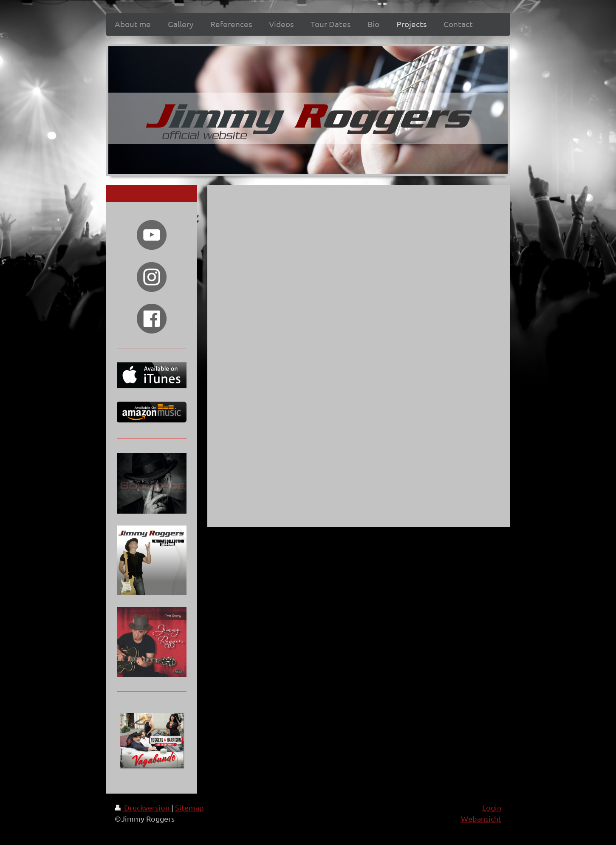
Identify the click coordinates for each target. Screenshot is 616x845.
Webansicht (481, 818)
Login (492, 807)
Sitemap (189, 807)
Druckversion (143, 807)
